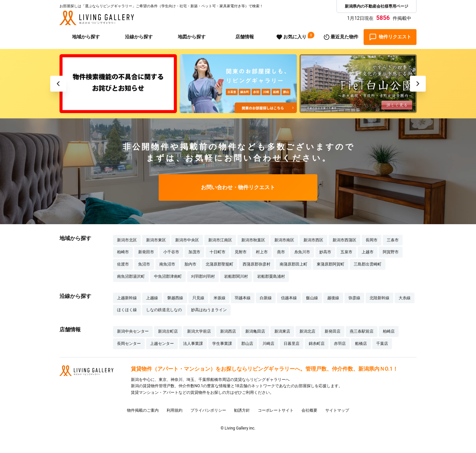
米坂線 (219, 298)
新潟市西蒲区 (344, 240)
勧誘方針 (242, 410)
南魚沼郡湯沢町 (131, 276)
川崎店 (268, 344)
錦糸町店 (317, 344)
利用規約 (175, 410)
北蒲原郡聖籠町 (219, 264)
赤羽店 (340, 344)
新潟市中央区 (187, 240)
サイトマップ (337, 410)
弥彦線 (354, 298)
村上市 (262, 252)
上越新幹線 (127, 298)
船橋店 (361, 344)
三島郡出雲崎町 (368, 264)
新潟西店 (228, 331)
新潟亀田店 (255, 331)
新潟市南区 (284, 240)
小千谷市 (171, 252)
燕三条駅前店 (362, 331)
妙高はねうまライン (209, 310)
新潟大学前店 (199, 331)
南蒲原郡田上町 (294, 264)
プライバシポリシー (208, 410)
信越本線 (289, 298)
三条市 (393, 240)
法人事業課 (193, 344)
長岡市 (372, 240)
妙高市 (325, 252)
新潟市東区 (156, 240)
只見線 (198, 298)
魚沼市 (144, 264)
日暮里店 (292, 344)
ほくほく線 (127, 310)
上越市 (368, 252)
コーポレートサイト (276, 410)
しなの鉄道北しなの (164, 310)
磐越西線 (175, 298)
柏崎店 (389, 331)
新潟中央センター (133, 331)
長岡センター (129, 344)
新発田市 (146, 252)
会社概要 (309, 410)
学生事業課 (222, 344)
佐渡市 (123, 264)
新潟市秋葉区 (253, 240)
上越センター (162, 344)
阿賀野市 (391, 252)
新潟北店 (307, 331)
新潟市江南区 (220, 240)
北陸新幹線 (379, 298)
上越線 (152, 298)
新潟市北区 (127, 240)
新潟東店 (282, 331)
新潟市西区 (313, 240)
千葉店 (382, 344)
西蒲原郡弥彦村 (257, 264)
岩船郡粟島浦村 (271, 276)
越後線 (333, 298)
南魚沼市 (167, 264)
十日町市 (218, 252)
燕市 (281, 252)
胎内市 (190, 264)
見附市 (241, 252)
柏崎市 (123, 252)
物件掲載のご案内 (143, 410)
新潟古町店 (168, 331)
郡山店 (247, 344)
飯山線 (312, 298)
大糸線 (405, 298)
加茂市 (194, 252)
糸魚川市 (302, 252)
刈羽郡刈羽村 (203, 276)
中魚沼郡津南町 (168, 276)
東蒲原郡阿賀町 (331, 264)
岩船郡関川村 (236, 276)
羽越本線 (243, 298)
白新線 (266, 298)
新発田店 (333, 331)
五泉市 (346, 252)
